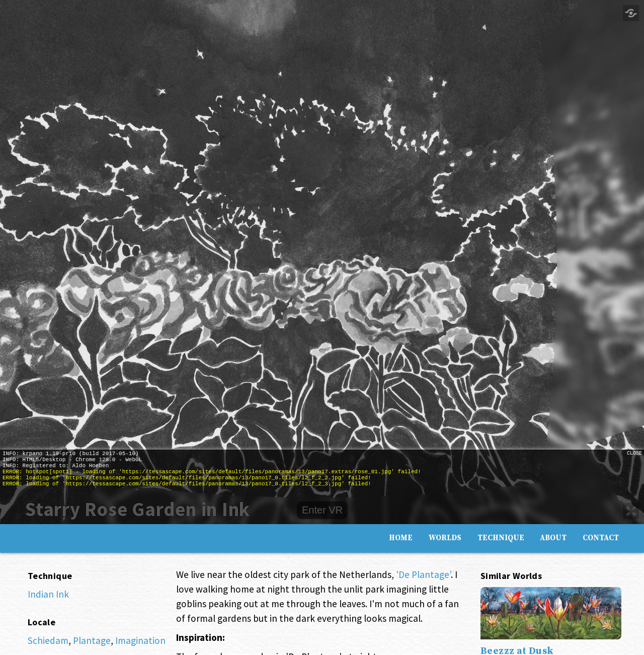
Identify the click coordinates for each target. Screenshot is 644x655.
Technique (501, 537)
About (553, 537)
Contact (601, 537)
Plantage (92, 640)
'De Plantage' (423, 574)
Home (401, 537)
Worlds (445, 537)
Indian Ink (48, 594)
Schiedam (48, 640)
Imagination (140, 640)
